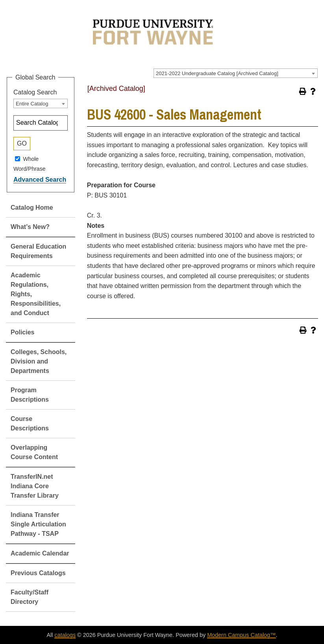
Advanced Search (40, 180)
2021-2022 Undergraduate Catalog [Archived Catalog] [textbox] (217, 73)
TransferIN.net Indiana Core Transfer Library (35, 486)
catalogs (65, 635)
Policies (22, 332)
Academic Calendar (40, 553)
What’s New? (30, 227)
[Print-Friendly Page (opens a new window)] (303, 91)
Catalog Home (32, 208)
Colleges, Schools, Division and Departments (39, 361)
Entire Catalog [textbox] (32, 104)
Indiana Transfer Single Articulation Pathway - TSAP (38, 524)
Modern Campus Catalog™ (241, 635)
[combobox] (236, 73)
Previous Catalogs (38, 573)
